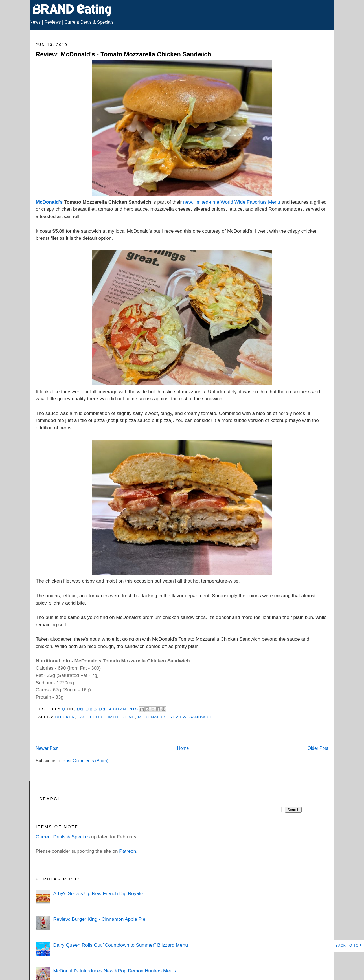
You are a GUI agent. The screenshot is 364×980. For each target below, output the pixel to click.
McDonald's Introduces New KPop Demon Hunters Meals (114, 971)
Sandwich (201, 717)
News (35, 22)
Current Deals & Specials (89, 22)
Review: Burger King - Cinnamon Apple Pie (99, 919)
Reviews (53, 22)
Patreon (128, 851)
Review (178, 717)
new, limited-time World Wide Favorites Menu (232, 202)
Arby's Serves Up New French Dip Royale (98, 893)
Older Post (318, 748)
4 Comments (123, 709)
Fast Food (90, 717)
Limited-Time (120, 717)
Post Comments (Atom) (85, 761)
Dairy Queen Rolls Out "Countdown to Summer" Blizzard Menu (120, 945)
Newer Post (47, 748)
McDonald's (49, 202)
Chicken (65, 717)
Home (183, 748)
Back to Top (348, 946)
